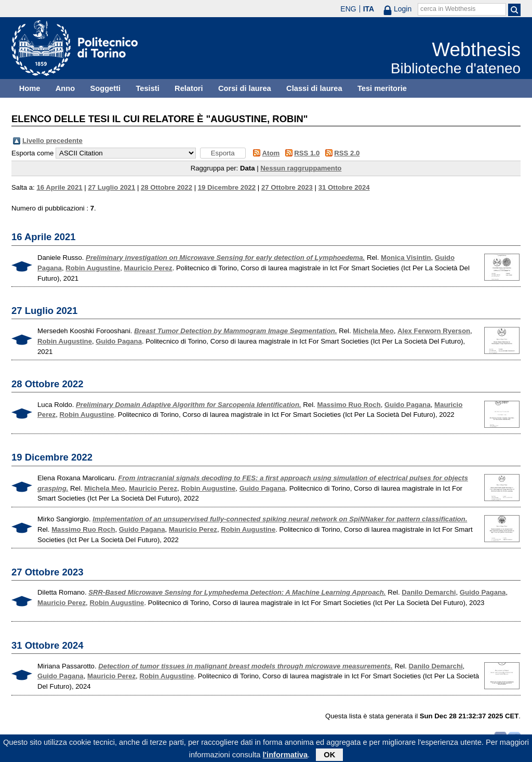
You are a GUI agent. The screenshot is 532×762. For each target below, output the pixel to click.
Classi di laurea (314, 88)
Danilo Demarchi (429, 592)
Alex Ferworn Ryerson (434, 331)
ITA (369, 9)
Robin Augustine (93, 268)
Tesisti (147, 88)
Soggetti (105, 88)
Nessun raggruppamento (301, 168)
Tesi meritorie (382, 88)
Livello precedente (52, 141)
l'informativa (285, 757)
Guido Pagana (119, 341)
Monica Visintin (406, 258)
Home (30, 88)
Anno (65, 88)
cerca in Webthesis (448, 9)
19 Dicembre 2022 (227, 187)
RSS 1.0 (307, 153)
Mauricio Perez (148, 268)
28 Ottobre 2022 (167, 187)
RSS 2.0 (347, 153)
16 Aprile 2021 (59, 187)
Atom (271, 153)
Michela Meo (373, 331)
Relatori (189, 88)
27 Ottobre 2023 (287, 187)
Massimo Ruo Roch (349, 405)
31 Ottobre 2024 (344, 187)
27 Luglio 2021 (111, 187)
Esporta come (32, 153)
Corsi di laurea (245, 88)
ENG (348, 9)
